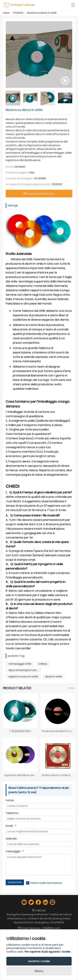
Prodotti (18, 13)
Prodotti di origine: (17, 173)
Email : (11, 826)
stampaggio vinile (20, 664)
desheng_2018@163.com (45, 928)
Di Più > (72, 688)
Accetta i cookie (39, 961)
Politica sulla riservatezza (46, 883)
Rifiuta (39, 971)
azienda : (12, 839)
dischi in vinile (53, 677)
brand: (10, 167)
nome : (10, 801)
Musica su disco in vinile (42, 13)
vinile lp (43, 664)
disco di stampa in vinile (23, 670)
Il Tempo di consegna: (19, 178)
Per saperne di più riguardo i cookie (47, 952)
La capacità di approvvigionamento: (28, 184)
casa (6, 13)
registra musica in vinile (23, 677)
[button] (71, 98)
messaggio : (15, 852)
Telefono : (12, 813)
